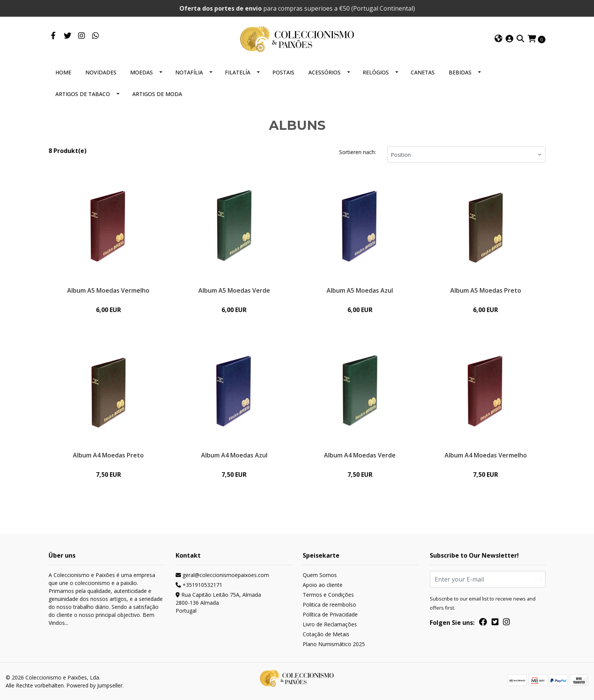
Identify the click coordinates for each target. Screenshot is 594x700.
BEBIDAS (460, 72)
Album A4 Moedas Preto (108, 455)
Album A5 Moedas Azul (360, 290)
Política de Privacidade (330, 614)
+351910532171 (199, 585)
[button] (498, 39)
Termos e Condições (328, 595)
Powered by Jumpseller (94, 685)
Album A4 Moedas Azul (234, 455)
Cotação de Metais (326, 634)
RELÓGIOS (376, 72)
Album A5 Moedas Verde (234, 290)
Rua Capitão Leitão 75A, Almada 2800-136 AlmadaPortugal (218, 603)
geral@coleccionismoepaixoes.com (222, 575)
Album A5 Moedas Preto (486, 290)
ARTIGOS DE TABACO (83, 94)
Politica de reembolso (329, 605)
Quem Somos (320, 575)
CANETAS (423, 72)
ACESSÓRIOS (324, 72)
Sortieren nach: (357, 152)
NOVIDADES (101, 72)
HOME (63, 72)
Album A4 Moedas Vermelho (486, 455)
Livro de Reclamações (330, 624)
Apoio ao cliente (323, 585)
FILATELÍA (238, 72)
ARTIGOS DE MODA (157, 94)
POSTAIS (283, 72)
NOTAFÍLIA (189, 72)
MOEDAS (141, 72)
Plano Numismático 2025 (334, 644)
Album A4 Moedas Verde (360, 455)
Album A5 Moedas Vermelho (108, 290)
